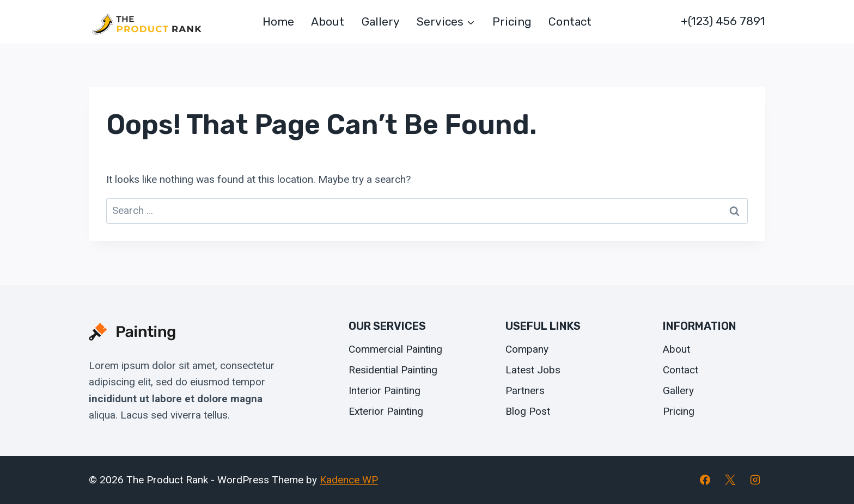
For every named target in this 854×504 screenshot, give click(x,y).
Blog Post (528, 411)
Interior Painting (385, 391)
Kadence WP (349, 480)
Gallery (381, 21)
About (328, 21)
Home (278, 21)
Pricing (512, 21)
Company (527, 349)
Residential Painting (393, 370)
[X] (730, 480)
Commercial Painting (395, 349)
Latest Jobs (533, 370)
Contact (570, 21)
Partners (525, 391)
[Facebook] (705, 480)
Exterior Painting (386, 411)
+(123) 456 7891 (723, 21)
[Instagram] (755, 480)
